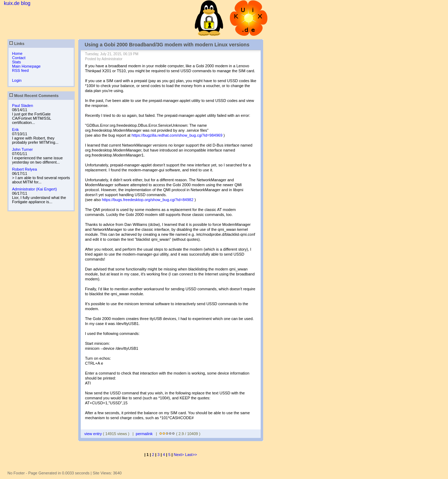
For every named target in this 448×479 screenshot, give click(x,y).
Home (17, 53)
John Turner (22, 149)
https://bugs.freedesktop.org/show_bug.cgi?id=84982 (148, 200)
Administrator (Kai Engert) (35, 189)
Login (17, 80)
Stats (16, 62)
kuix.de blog (17, 3)
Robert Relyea (24, 169)
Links (17, 44)
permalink (144, 434)
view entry (94, 434)
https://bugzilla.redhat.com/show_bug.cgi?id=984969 (177, 135)
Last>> (191, 455)
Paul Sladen (22, 106)
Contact (19, 58)
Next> (180, 455)
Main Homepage (26, 66)
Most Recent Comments (34, 96)
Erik (15, 130)
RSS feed (20, 70)
